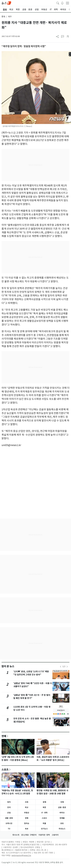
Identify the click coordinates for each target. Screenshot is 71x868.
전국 (3, 17)
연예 (4, 736)
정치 (9, 802)
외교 (27, 807)
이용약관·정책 (44, 835)
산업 (9, 813)
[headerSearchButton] (58, 3)
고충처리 (55, 835)
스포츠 (5, 769)
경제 (44, 802)
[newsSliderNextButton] (67, 667)
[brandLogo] (6, 3)
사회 (27, 802)
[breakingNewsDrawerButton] (62, 3)
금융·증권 (62, 807)
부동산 (27, 813)
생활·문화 (9, 818)
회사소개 (16, 835)
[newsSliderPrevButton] (61, 667)
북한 (44, 807)
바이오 (62, 813)
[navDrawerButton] (67, 3)
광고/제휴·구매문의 (29, 835)
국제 (62, 802)
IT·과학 (44, 813)
